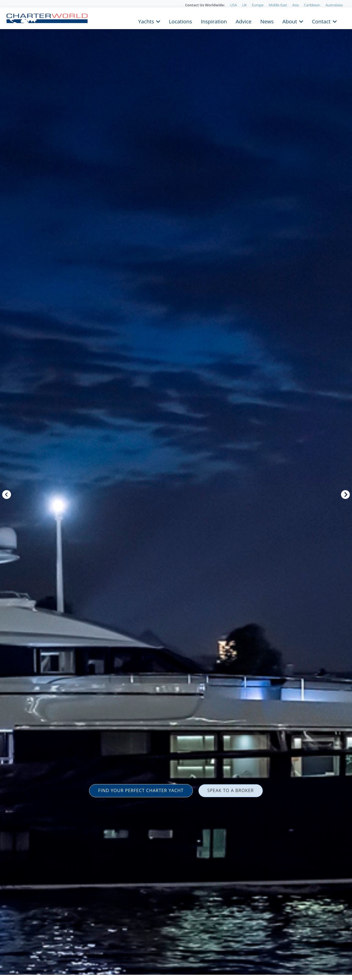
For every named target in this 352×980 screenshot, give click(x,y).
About (290, 21)
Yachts (146, 21)
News (267, 21)
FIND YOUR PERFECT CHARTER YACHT (141, 790)
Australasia (334, 5)
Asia (295, 5)
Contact (321, 21)
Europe (258, 5)
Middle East (278, 5)
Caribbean (312, 5)
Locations (180, 21)
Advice (244, 21)
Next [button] (345, 495)
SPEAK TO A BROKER (231, 790)
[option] (176, 490)
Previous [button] (7, 495)
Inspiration (214, 21)
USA (233, 5)
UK (244, 5)
